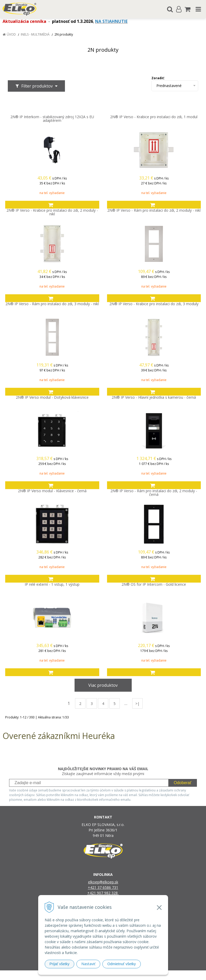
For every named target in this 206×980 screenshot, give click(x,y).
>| (137, 704)
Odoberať (183, 783)
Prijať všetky (60, 964)
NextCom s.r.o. (157, 975)
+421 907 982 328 (103, 893)
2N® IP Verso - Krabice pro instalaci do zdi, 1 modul (154, 117)
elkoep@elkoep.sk (103, 882)
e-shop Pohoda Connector (123, 975)
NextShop (94, 975)
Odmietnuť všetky (122, 964)
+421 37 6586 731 (103, 887)
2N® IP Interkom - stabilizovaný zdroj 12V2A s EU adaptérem (52, 119)
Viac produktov (103, 685)
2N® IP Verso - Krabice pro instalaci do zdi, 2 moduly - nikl (52, 212)
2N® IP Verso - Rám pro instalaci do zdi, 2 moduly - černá (154, 493)
